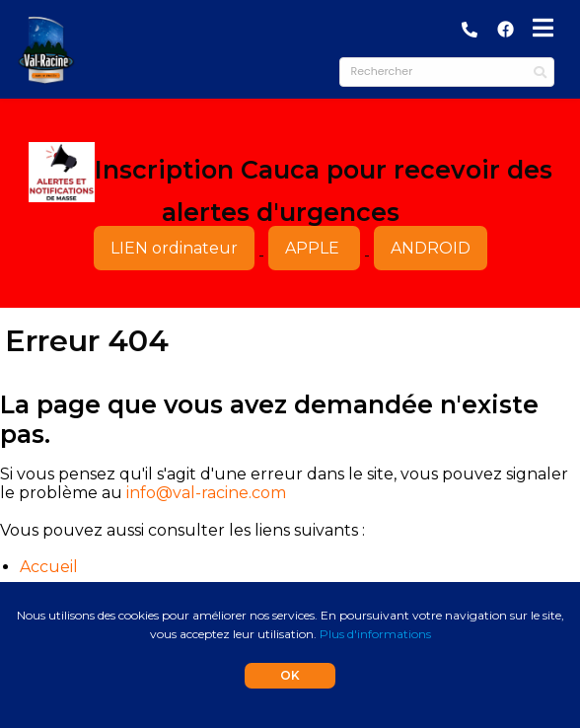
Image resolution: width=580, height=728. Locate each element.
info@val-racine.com (206, 493)
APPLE (314, 248)
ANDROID (431, 248)
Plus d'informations (375, 634)
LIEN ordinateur (174, 248)
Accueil (49, 567)
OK (290, 675)
